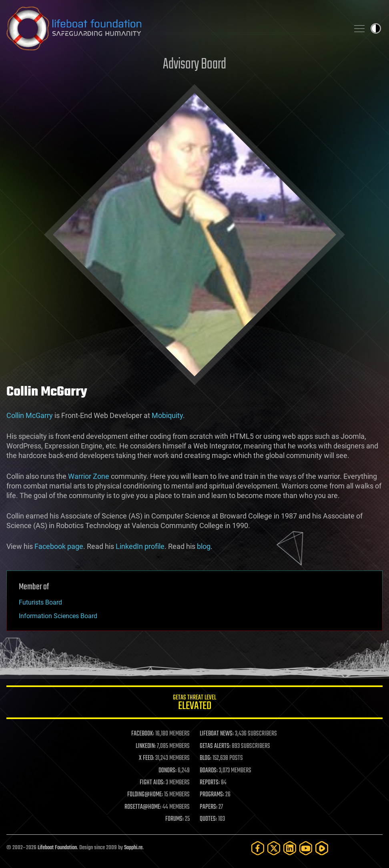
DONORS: (167, 771)
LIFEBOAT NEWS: (217, 734)
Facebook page (59, 546)
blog (204, 546)
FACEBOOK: (143, 734)
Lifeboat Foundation (57, 848)
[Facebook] (258, 848)
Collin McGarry (30, 415)
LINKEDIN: (146, 746)
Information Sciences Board (58, 616)
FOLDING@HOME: (145, 795)
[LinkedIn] (290, 848)
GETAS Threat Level (194, 704)
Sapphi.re (133, 848)
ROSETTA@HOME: (143, 807)
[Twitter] (274, 848)
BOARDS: (209, 771)
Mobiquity (167, 415)
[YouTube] (306, 848)
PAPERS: (209, 807)
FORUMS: (174, 819)
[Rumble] (322, 848)
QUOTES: (208, 819)
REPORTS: (210, 783)
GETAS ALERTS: (215, 746)
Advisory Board (194, 65)
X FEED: (146, 758)
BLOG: (206, 758)
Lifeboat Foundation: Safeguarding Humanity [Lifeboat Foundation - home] (174, 28)
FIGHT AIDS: (152, 783)
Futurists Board (40, 602)
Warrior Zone (89, 476)
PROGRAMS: (212, 795)
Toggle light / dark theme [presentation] (376, 28)
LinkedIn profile (140, 546)
